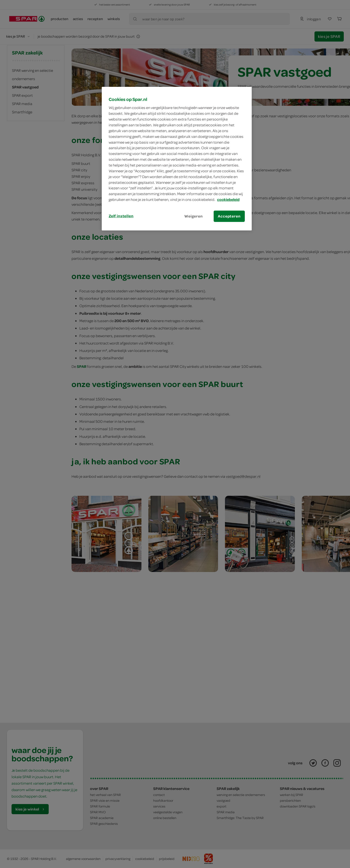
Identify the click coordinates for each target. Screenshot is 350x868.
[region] (177, 159)
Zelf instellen (121, 216)
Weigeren (194, 216)
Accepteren (229, 216)
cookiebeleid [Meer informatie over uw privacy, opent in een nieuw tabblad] (228, 200)
